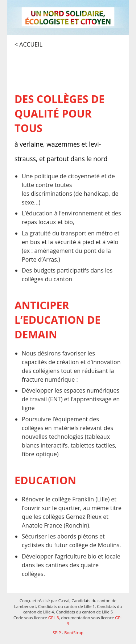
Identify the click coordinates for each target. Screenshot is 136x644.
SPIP (57, 633)
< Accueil (28, 44)
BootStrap (74, 633)
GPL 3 (54, 618)
